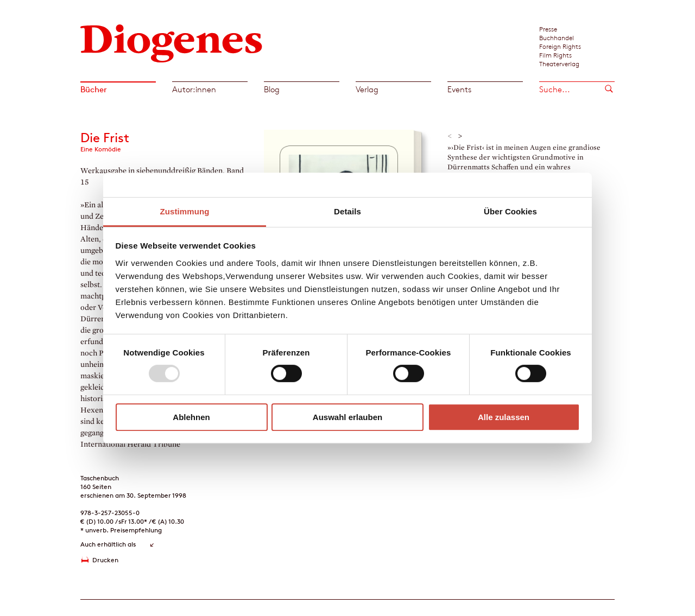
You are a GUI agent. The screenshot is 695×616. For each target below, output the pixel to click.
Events (459, 89)
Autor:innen (194, 89)
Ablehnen (191, 417)
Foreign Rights (560, 46)
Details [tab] (347, 211)
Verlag (367, 89)
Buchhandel (557, 37)
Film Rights (555, 55)
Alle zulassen (504, 417)
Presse (548, 29)
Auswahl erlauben (347, 417)
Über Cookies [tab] (510, 211)
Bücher (94, 89)
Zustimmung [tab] (185, 211)
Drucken (105, 560)
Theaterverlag (559, 63)
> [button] (460, 136)
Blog (272, 89)
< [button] (450, 136)
